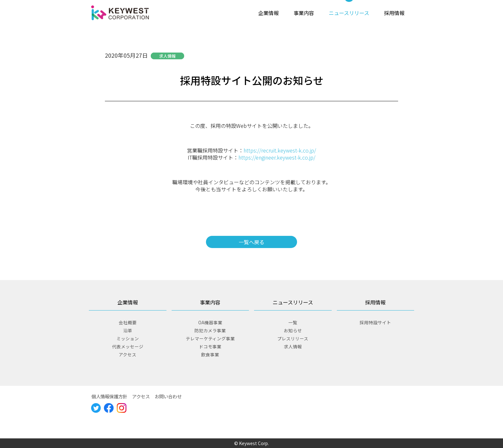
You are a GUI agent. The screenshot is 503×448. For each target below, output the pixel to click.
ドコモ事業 (210, 346)
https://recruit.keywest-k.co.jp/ (280, 150)
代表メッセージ (128, 346)
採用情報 (394, 13)
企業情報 (269, 13)
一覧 (293, 322)
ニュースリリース (349, 13)
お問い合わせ (168, 396)
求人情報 (293, 346)
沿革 (128, 330)
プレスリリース (293, 338)
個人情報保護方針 (109, 396)
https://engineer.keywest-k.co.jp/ (277, 157)
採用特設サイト (375, 322)
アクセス (128, 354)
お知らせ (293, 330)
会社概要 (128, 322)
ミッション (128, 338)
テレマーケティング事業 (210, 338)
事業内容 (304, 13)
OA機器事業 (210, 322)
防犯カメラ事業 (210, 330)
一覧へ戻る (251, 242)
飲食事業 (210, 354)
